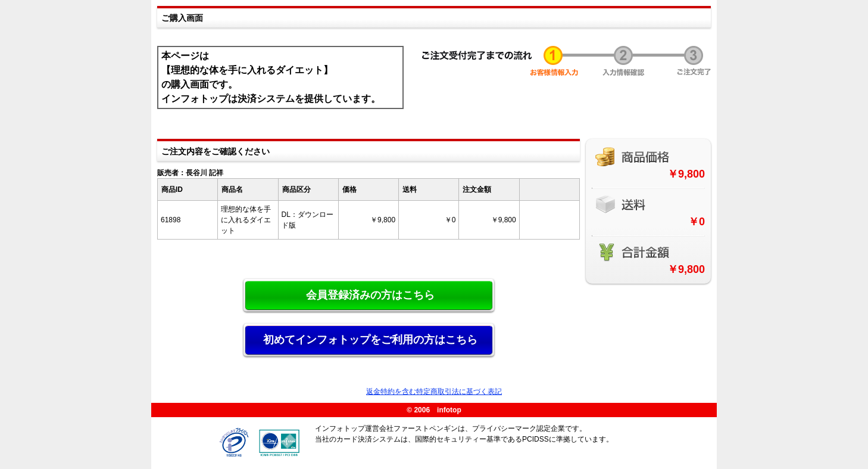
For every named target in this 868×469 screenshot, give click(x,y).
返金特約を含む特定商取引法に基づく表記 (434, 392)
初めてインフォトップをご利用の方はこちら (370, 340)
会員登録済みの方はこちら (370, 295)
